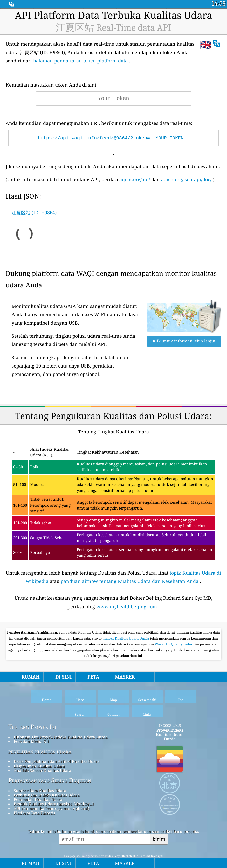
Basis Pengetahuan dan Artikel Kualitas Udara (57, 761)
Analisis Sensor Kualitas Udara (42, 770)
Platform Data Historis (35, 813)
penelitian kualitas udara (40, 751)
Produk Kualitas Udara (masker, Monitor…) (54, 804)
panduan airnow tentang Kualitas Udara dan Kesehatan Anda (130, 581)
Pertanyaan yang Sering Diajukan (50, 780)
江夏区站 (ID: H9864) (34, 213)
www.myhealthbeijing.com (127, 606)
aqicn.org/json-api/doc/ (186, 179)
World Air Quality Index (174, 644)
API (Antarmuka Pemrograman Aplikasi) (51, 808)
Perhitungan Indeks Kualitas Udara (47, 795)
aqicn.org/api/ (135, 179)
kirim (159, 839)
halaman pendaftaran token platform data (80, 61)
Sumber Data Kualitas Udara (40, 791)
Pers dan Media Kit (31, 741)
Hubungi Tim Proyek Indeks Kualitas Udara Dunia (61, 737)
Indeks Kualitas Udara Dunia (127, 638)
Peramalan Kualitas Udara (38, 799)
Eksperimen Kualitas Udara (39, 766)
